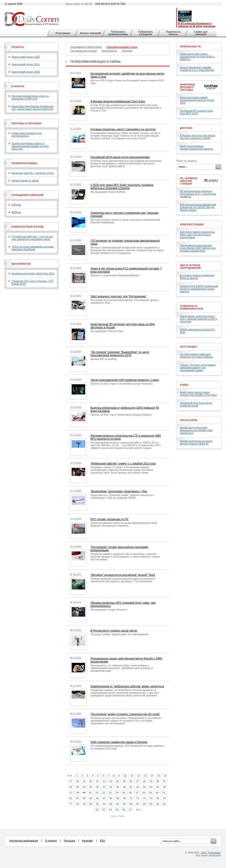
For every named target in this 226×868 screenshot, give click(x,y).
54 (117, 793)
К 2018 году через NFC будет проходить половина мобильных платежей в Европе (122, 187)
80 (91, 804)
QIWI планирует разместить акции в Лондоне (119, 742)
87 (138, 804)
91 (164, 804)
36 (97, 787)
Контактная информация (24, 841)
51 (97, 793)
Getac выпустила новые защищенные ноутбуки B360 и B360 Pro (197, 57)
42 (138, 787)
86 (131, 804)
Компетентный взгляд (27, 227)
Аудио (184, 385)
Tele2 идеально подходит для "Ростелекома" (118, 296)
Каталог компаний (90, 33)
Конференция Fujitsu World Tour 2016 (33, 274)
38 (111, 787)
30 (158, 781)
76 (164, 798)
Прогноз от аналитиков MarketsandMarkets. (115, 275)
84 (118, 804)
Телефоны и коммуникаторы (192, 307)
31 (164, 781)
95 (117, 810)
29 (151, 781)
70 (124, 798)
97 (130, 810)
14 (152, 776)
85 (124, 804)
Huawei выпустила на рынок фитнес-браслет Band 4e (196, 442)
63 (77, 798)
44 (151, 787)
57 (137, 793)
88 (144, 804)
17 (71, 781)
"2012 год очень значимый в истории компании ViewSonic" (33, 248)
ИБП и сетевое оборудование (190, 267)
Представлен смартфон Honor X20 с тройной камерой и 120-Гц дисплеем (199, 319)
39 (118, 787)
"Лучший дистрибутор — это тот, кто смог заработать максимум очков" (32, 238)
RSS (102, 841)
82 (104, 804)
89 (151, 804)
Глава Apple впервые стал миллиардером (27, 135)
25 (124, 781)
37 (104, 787)
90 (158, 804)
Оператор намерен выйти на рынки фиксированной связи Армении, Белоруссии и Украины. (124, 524)
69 (118, 798)
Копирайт (87, 841)
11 (132, 776)
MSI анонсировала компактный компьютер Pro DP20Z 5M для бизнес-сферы (198, 207)
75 (158, 798)
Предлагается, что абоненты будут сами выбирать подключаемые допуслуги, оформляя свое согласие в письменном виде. (121, 668)
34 (84, 787)
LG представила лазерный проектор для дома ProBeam (196, 356)
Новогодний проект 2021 (26, 64)
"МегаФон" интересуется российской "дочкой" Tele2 (123, 575)
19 (84, 781)
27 (138, 781)
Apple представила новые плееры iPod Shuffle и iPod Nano (198, 394)
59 (151, 793)
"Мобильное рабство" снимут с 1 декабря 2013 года (123, 464)
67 (104, 798)
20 (91, 781)
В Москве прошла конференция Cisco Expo (118, 101)
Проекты (18, 47)
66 (97, 798)
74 (151, 798)
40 (124, 787)
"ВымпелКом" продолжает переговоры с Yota (119, 491)
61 (164, 793)
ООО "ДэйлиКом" (211, 853)
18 (77, 781)
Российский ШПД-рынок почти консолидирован (120, 157)
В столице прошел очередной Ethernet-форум (197, 277)
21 (97, 781)
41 (131, 787)
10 (125, 776)
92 (97, 810)
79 (84, 804)
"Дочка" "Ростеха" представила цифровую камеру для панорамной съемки (198, 368)
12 (139, 776)
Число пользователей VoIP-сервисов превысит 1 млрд (125, 380)
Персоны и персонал (26, 123)
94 (110, 810)
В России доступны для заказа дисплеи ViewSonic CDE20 (198, 137)
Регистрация (63, 33)
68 (111, 798)
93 (104, 810)
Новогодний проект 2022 (26, 57)
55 (124, 793)
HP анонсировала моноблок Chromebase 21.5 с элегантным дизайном (198, 194)
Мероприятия (21, 264)
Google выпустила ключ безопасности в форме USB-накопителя (196, 430)
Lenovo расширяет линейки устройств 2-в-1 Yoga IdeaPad (197, 69)
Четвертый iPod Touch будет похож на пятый (196, 404)
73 (144, 798)
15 (159, 776)
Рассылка (69, 841)
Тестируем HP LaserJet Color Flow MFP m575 (197, 112)
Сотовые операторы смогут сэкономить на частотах (123, 129)
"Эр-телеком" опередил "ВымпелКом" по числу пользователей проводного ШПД (120, 354)
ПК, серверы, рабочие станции (189, 181)
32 (71, 787)
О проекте (51, 841)
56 (130, 793)
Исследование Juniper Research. (109, 610)
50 (90, 793)
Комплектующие (192, 224)
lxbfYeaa (16, 205)
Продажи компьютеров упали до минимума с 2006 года (30, 97)
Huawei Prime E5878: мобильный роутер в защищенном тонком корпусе (199, 289)
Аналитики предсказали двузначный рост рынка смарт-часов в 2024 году (32, 108)
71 (131, 798)
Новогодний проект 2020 (26, 72)
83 (111, 804)
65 (91, 798)
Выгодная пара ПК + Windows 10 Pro (33, 173)
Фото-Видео (188, 347)
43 (144, 787)
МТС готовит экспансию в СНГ (110, 519)
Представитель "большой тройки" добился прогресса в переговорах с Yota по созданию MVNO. (122, 496)
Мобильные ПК (190, 46)
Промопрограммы (24, 163)
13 (145, 776)
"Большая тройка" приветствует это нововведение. (120, 634)
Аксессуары (189, 420)
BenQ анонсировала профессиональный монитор (197, 147)
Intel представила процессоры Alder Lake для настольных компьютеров (197, 235)
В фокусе (18, 86)
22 (104, 781)
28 (144, 781)
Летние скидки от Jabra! (25, 180)
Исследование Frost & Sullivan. (108, 192)
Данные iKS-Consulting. (104, 359)
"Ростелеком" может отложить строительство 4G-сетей (125, 714)
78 (77, 804)
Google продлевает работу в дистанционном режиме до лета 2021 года (30, 146)
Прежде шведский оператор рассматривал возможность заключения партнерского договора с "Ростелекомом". (123, 580)
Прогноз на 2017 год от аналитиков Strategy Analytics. (121, 415)
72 (138, 798)
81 (97, 804)
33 (77, 787)
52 (104, 793)
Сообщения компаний (27, 195)
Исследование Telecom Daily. (107, 331)
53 (110, 793)
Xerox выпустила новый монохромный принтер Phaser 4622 (197, 100)
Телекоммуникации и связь (95, 62)
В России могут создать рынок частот (114, 631)
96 (124, 810)
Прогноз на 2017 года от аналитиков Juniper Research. (122, 384)
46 (164, 787)
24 (118, 781)
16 (165, 776)
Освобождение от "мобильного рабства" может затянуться (127, 686)
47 (71, 793)
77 (71, 804)
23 (111, 781)
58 (144, 793)
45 (158, 787)
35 (91, 787)
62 (71, 798)
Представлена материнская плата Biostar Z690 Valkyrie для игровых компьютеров (198, 248)
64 (84, 798)
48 (78, 793)
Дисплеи (186, 128)
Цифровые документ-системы (187, 87)
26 (131, 781)
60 (157, 793)
